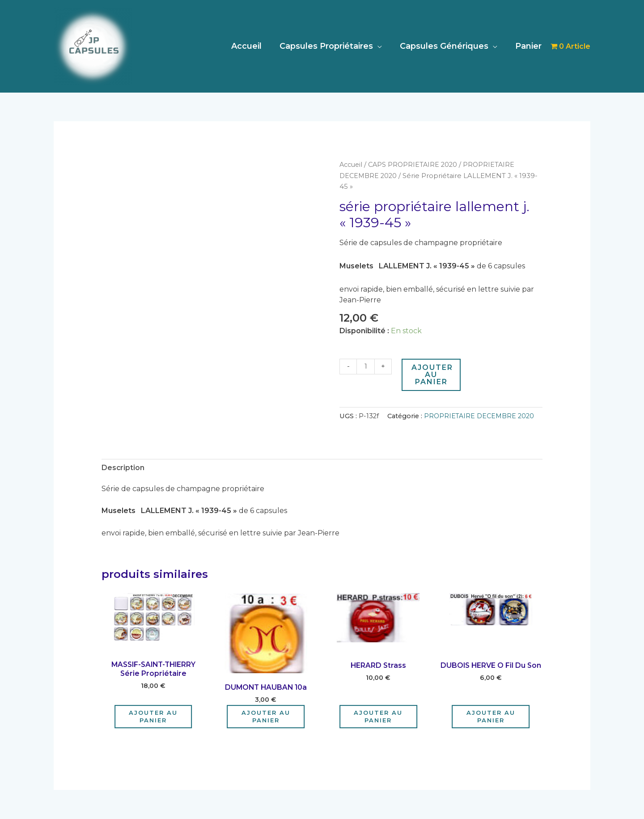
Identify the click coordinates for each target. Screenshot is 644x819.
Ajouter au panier (433, 374)
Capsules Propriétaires (331, 46)
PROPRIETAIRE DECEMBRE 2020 (479, 416)
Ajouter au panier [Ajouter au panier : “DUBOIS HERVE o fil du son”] (491, 717)
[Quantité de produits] (366, 366)
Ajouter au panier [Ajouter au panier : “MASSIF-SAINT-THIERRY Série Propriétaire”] (153, 717)
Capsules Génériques (447, 46)
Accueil (253, 46)
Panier (529, 46)
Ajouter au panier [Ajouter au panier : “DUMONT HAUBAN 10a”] (266, 717)
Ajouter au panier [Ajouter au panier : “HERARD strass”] (378, 717)
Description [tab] (123, 467)
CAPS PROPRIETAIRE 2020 (415, 165)
